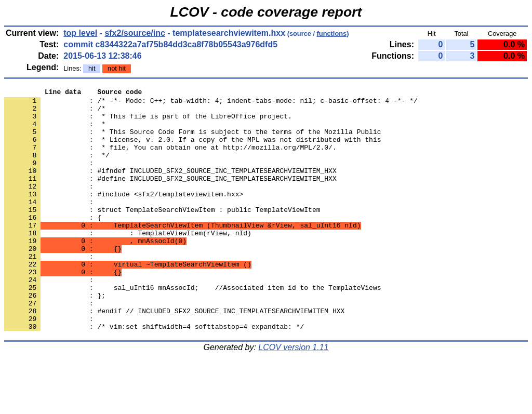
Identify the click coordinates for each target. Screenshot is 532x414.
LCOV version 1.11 (293, 396)
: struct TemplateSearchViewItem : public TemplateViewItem (162, 234)
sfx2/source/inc (135, 33)
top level (80, 33)
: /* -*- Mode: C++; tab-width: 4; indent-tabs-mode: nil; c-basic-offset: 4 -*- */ (211, 103)
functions (332, 34)
